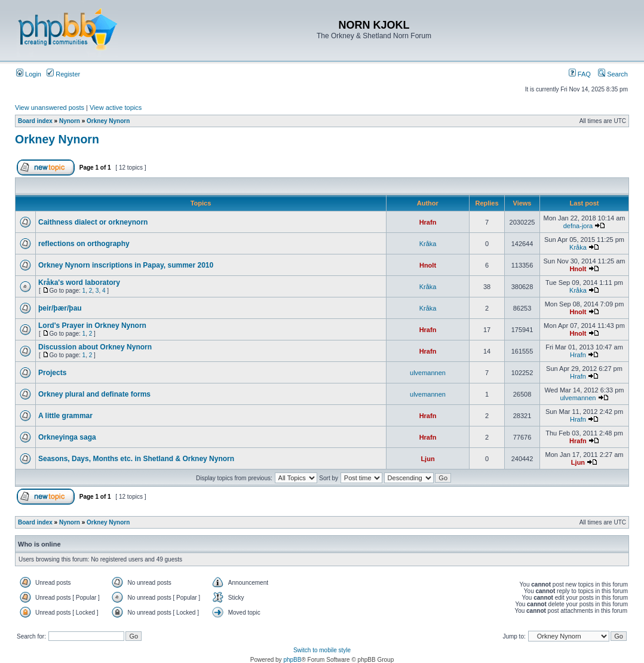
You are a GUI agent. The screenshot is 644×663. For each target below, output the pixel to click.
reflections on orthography (84, 244)
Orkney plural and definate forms (94, 394)
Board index (35, 121)
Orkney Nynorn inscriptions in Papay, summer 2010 (126, 265)
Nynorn (70, 121)
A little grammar (65, 416)
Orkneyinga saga (67, 437)
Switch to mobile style (322, 650)
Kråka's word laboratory (79, 283)
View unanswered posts (50, 108)
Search (613, 74)
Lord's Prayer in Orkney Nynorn (92, 326)
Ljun (427, 459)
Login (29, 74)
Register (63, 74)
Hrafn (428, 222)
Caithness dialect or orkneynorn (93, 222)
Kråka (428, 244)
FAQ (580, 74)
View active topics (116, 108)
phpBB (292, 660)
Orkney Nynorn (108, 121)
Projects (52, 373)
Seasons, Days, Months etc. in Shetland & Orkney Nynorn (136, 459)
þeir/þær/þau (60, 308)
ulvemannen (428, 373)
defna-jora (578, 226)
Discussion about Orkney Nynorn (95, 347)
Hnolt (428, 265)
